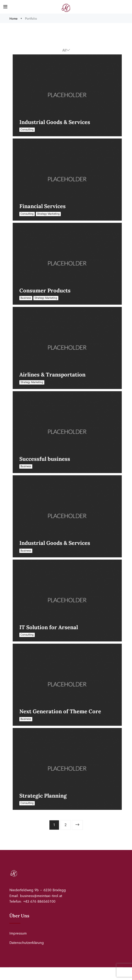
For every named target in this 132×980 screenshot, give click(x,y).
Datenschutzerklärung (27, 942)
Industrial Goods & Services (55, 122)
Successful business (45, 459)
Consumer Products (45, 290)
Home (14, 18)
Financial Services (43, 206)
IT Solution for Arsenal (49, 627)
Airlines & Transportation (52, 375)
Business (26, 298)
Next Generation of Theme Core (60, 711)
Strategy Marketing (48, 214)
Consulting (27, 130)
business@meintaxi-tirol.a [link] (41, 896)
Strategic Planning (43, 796)
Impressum (18, 933)
